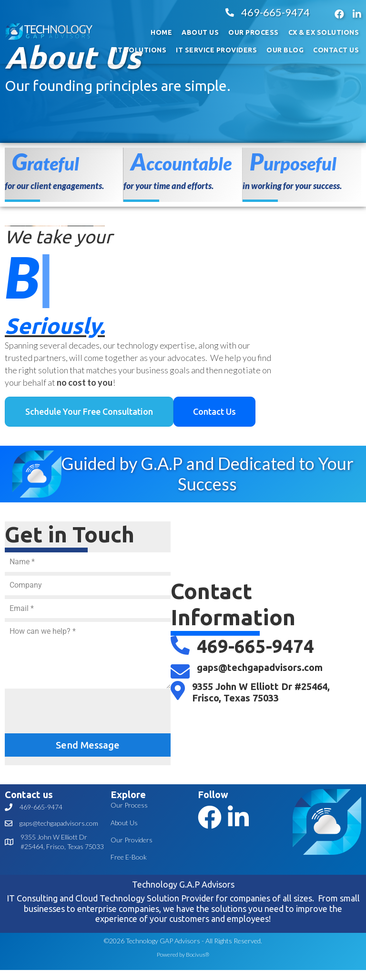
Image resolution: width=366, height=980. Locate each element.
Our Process (129, 805)
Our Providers (132, 840)
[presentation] (77, 711)
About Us (124, 823)
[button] (89, 412)
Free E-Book (129, 857)
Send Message (88, 745)
